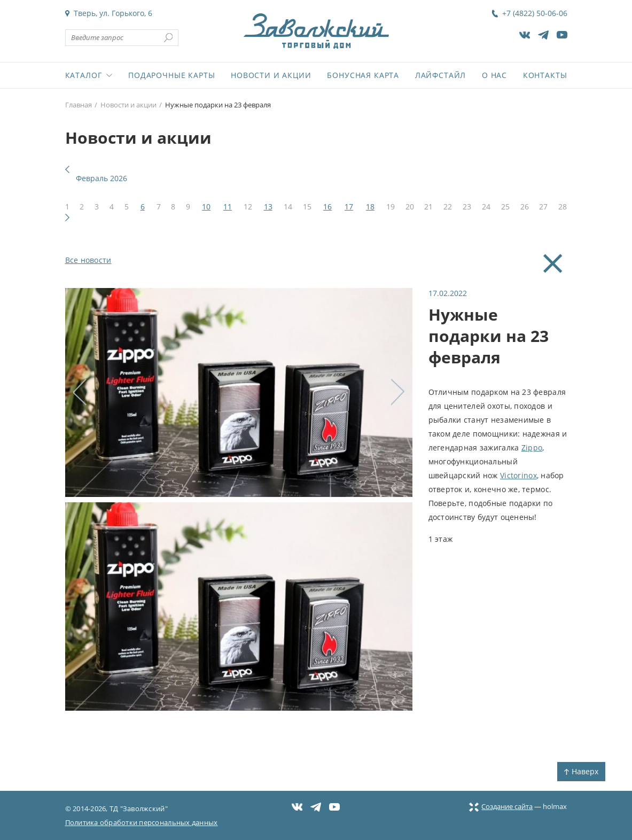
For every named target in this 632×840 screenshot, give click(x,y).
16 (327, 207)
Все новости (88, 260)
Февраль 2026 (102, 178)
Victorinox (518, 475)
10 (206, 207)
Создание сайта (501, 806)
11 (228, 207)
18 (370, 207)
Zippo (532, 448)
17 (349, 207)
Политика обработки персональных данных (142, 822)
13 (268, 207)
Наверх (581, 771)
